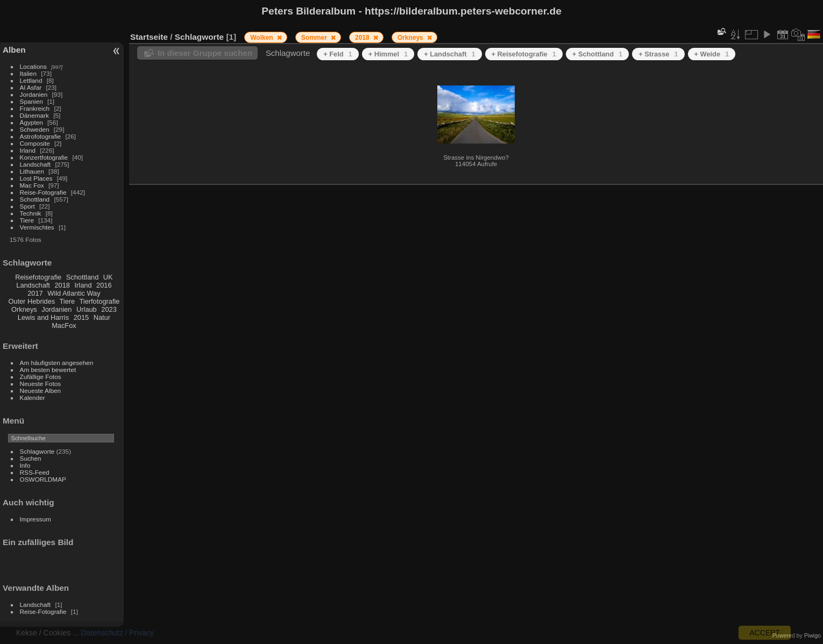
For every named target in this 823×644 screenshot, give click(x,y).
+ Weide (712, 54)
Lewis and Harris (43, 317)
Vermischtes (37, 227)
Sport (27, 206)
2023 (109, 309)
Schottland (35, 199)
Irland (28, 150)
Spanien (31, 101)
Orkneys (24, 309)
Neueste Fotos (41, 384)
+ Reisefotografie (524, 54)
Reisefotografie (38, 277)
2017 (35, 293)
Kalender (33, 398)
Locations (33, 66)
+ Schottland (597, 54)
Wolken (262, 38)
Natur (102, 317)
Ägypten (31, 122)
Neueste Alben (41, 391)
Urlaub (87, 309)
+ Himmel (388, 54)
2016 (104, 285)
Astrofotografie (41, 136)
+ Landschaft (449, 54)
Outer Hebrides (31, 301)
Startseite (149, 37)
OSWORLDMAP (43, 479)
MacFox (64, 325)
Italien (28, 73)
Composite (35, 143)
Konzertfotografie (44, 157)
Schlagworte (37, 451)
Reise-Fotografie (43, 192)
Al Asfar (31, 87)
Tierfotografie (100, 301)
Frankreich (35, 108)
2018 (62, 285)
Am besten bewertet (48, 370)
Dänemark (34, 115)
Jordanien (34, 94)
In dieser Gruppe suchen (205, 53)
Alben (14, 50)
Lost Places (36, 178)
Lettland (31, 80)
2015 (81, 317)
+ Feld (338, 54)
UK (108, 277)
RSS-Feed (35, 472)
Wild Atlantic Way (74, 293)
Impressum (36, 519)
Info (25, 465)
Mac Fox (32, 185)
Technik (31, 213)
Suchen (31, 458)
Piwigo (813, 635)
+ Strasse (658, 54)
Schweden (35, 129)
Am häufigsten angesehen (57, 363)
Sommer (315, 38)
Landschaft (36, 164)
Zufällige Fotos (41, 377)
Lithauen (32, 171)
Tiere (27, 220)
